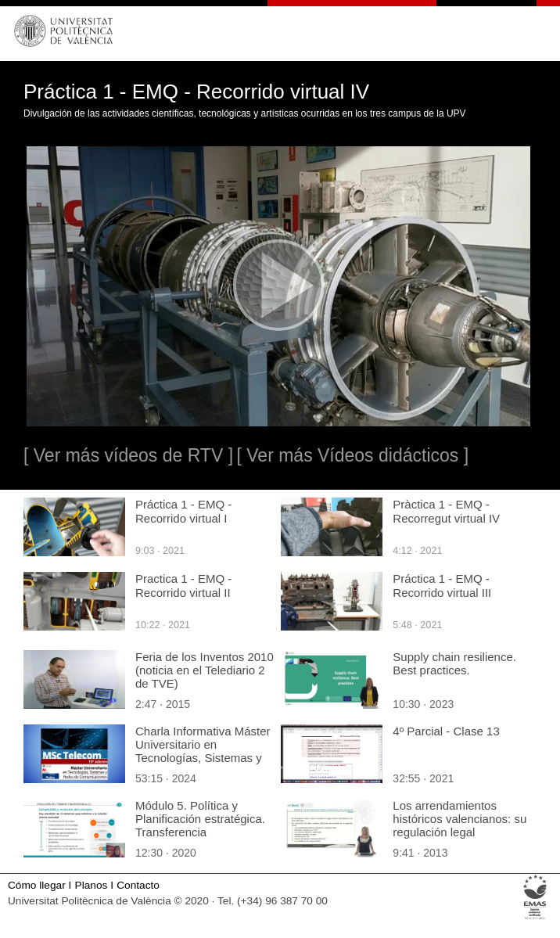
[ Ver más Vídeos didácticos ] (352, 455)
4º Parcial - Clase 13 (446, 731)
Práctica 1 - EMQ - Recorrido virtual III (442, 586)
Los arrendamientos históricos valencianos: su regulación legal (459, 819)
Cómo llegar (37, 885)
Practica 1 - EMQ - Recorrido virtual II (183, 586)
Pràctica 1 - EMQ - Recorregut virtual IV (446, 511)
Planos (92, 885)
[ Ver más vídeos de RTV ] (128, 455)
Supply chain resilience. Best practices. (454, 663)
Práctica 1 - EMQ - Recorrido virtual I (183, 511)
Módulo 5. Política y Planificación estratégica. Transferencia (200, 819)
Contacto (138, 885)
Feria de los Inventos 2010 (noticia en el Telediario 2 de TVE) (205, 670)
